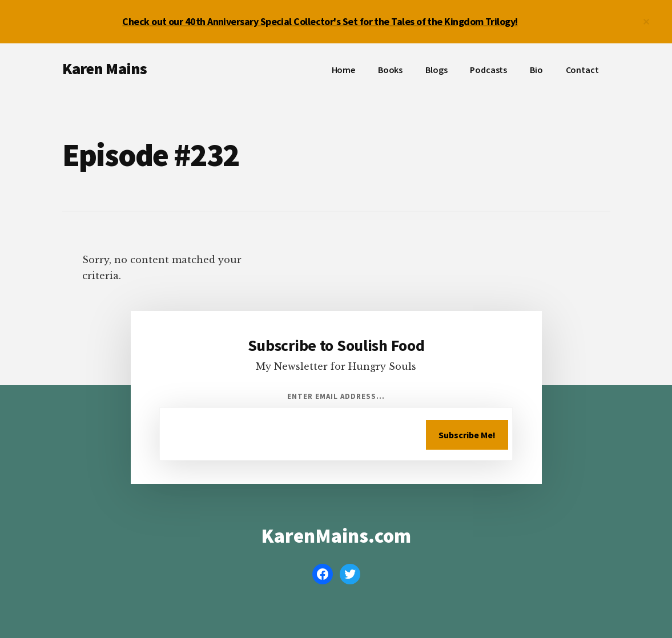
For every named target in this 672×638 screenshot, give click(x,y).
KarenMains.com (336, 536)
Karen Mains (105, 68)
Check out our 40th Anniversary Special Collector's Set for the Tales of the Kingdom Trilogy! (320, 21)
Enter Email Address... (336, 396)
